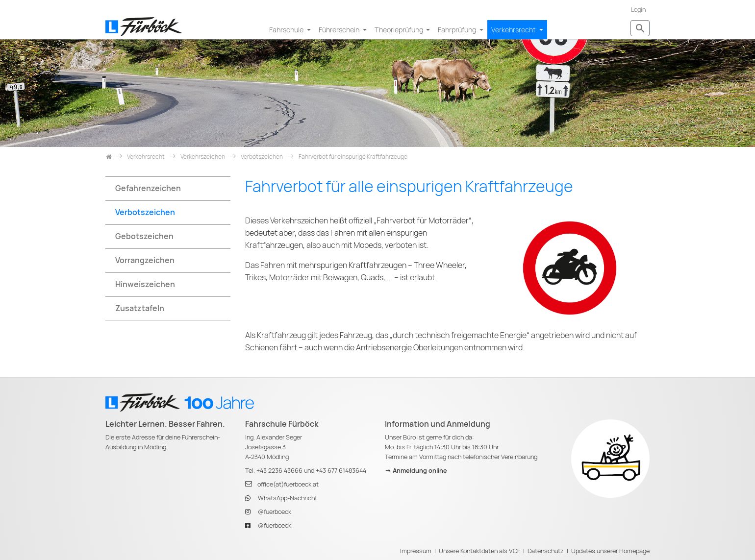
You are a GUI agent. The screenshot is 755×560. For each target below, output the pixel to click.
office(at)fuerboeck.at (288, 484)
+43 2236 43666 (279, 471)
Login (638, 10)
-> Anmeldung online (416, 471)
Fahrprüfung (458, 30)
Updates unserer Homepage (610, 551)
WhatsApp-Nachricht (288, 498)
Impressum (416, 551)
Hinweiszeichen (145, 284)
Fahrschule (287, 30)
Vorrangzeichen (145, 260)
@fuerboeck (275, 512)
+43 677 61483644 (341, 471)
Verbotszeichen (145, 212)
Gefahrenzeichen (148, 188)
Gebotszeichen (144, 236)
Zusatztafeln (140, 308)
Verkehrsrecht (514, 30)
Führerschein (340, 30)
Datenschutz (546, 551)
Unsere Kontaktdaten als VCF (479, 551)
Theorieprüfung (400, 30)
